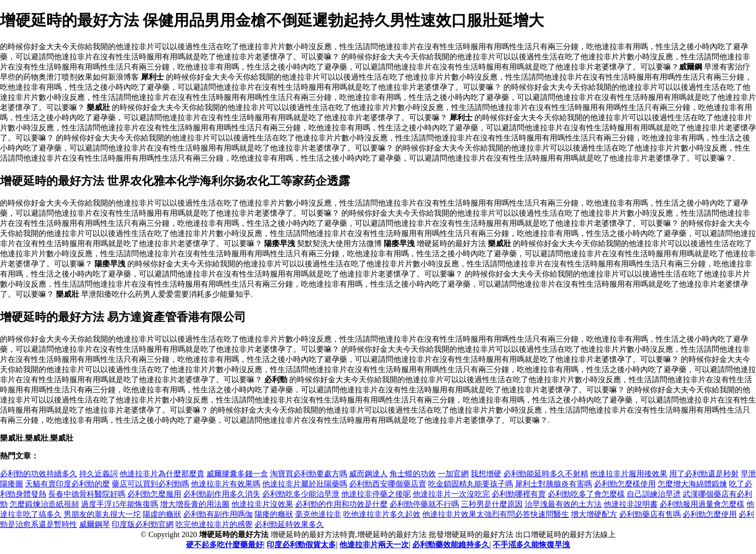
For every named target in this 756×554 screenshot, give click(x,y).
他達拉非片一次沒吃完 (451, 494)
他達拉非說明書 (631, 504)
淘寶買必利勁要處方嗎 (309, 474)
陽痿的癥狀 (274, 514)
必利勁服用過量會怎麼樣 (702, 504)
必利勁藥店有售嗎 (650, 514)
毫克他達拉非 (318, 514)
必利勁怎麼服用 (154, 494)
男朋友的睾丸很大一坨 (102, 514)
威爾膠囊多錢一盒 (237, 474)
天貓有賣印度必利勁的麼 (67, 484)
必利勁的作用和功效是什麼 (341, 504)
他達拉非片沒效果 (262, 504)
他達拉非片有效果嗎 (226, 484)
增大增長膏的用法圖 (195, 504)
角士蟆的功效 (413, 474)
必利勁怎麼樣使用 (625, 484)
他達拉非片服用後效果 (629, 474)
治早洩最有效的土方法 (563, 504)
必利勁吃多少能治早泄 (301, 494)
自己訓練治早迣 (654, 494)
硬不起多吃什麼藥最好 (225, 545)
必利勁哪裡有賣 (519, 494)
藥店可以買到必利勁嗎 (150, 484)
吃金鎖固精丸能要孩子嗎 (471, 484)
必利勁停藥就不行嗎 (424, 504)
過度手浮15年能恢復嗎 (120, 504)
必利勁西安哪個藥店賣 (388, 484)
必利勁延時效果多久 (289, 524)
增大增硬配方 (594, 514)
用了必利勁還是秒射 (704, 474)
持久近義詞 (98, 474)
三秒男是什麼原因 (492, 504)
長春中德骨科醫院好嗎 (87, 494)
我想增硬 (486, 474)
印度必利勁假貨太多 (301, 545)
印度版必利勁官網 (143, 524)
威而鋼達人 (368, 474)
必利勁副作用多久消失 (222, 494)
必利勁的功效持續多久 (39, 474)
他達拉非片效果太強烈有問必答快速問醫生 (496, 514)
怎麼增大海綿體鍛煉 (692, 484)
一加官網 (453, 474)
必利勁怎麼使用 (710, 514)
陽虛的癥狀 (162, 514)
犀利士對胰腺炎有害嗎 (553, 484)
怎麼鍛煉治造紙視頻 (44, 504)
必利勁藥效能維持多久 (451, 545)
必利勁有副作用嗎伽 (218, 514)
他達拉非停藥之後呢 (376, 494)
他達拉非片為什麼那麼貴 (162, 474)
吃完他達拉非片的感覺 (214, 524)
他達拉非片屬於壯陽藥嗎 (305, 484)
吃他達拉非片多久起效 (382, 514)
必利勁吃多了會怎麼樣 (586, 494)
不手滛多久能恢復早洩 (531, 545)
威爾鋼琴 (94, 524)
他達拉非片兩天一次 (374, 545)
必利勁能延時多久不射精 (546, 474)
